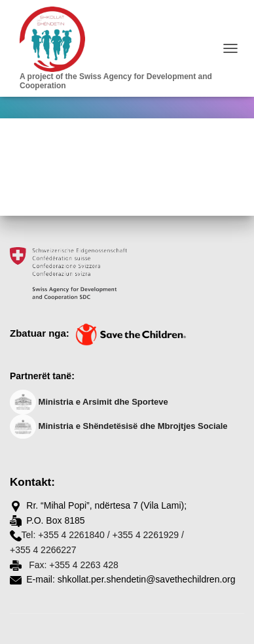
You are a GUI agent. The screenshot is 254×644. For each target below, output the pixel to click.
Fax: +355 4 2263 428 (72, 565)
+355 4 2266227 (43, 550)
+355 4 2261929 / (148, 535)
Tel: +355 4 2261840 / (66, 535)
